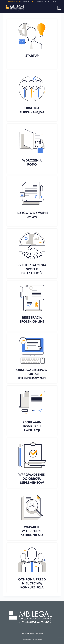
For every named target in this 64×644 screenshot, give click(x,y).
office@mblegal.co (15, 1)
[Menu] (59, 8)
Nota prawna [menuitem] (39, 633)
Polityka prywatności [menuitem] (27, 633)
